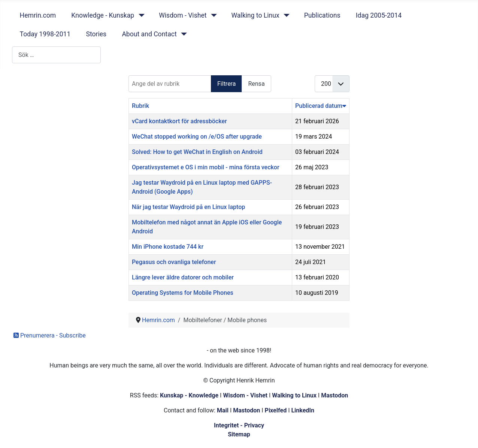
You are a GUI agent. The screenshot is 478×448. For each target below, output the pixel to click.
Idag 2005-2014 (379, 15)
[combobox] (56, 55)
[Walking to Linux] (285, 15)
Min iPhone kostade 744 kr (168, 247)
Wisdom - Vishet (183, 15)
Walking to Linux (255, 15)
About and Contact (149, 34)
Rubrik (140, 106)
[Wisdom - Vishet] (212, 15)
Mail (223, 410)
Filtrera (226, 84)
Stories (96, 34)
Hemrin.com (38, 15)
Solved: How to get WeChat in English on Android (197, 152)
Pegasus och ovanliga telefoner (174, 262)
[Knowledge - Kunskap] (140, 15)
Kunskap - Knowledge (189, 395)
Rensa (256, 84)
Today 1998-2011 (45, 34)
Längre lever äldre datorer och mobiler (183, 277)
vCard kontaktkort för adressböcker (179, 121)
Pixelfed (276, 410)
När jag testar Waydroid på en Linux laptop (188, 207)
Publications (322, 15)
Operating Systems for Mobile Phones (183, 293)
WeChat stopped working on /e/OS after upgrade (197, 137)
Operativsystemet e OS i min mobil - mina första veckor (206, 167)
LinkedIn (303, 410)
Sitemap (239, 434)
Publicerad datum (321, 106)
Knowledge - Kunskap (103, 15)
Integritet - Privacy (239, 425)
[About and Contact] (183, 34)
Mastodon (335, 395)
